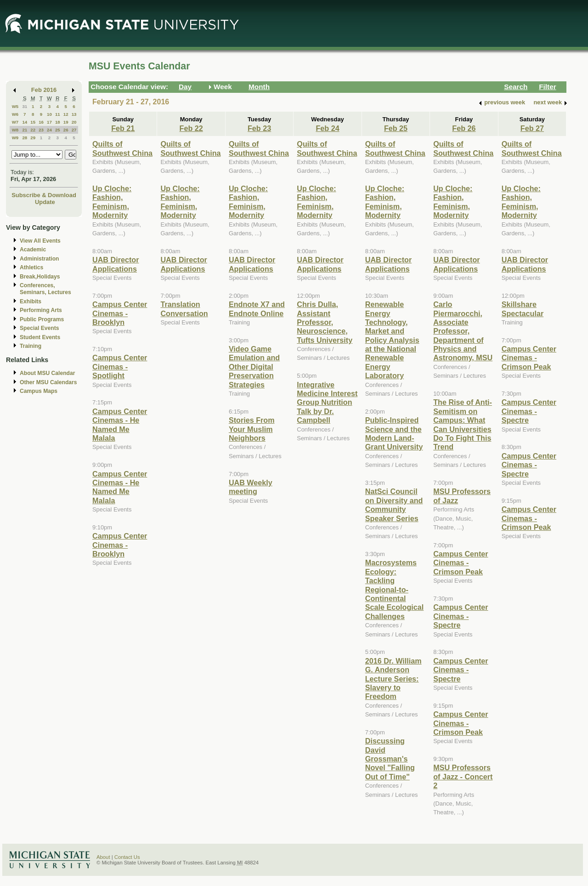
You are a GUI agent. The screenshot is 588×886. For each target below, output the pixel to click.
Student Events (40, 337)
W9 (15, 138)
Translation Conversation (184, 309)
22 (33, 130)
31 (25, 106)
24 (49, 130)
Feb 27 (532, 128)
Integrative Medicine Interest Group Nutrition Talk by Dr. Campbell (327, 403)
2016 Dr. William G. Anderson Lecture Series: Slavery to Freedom (393, 679)
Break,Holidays (40, 277)
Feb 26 (464, 128)
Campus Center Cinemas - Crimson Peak (461, 563)
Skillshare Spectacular (523, 309)
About (103, 857)
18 (58, 122)
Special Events (39, 328)
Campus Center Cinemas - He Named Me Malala (120, 425)
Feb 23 (259, 128)
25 (58, 130)
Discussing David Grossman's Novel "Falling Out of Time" (390, 759)
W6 (15, 114)
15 (33, 122)
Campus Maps (39, 391)
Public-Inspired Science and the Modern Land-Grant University (394, 433)
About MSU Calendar (47, 373)
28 (25, 138)
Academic (33, 250)
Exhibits (31, 301)
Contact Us (127, 857)
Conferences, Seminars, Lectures (45, 289)
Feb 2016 (44, 90)
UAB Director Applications (116, 264)
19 (66, 122)
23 (41, 130)
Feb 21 (123, 128)
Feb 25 (396, 128)
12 (66, 114)
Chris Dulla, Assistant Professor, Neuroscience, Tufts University (325, 322)
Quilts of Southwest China (122, 148)
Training (31, 346)
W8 (15, 130)
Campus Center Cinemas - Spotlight (120, 366)
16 (41, 122)
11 (58, 114)
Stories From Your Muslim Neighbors (252, 429)
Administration (39, 259)
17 (49, 122)
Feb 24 (327, 128)
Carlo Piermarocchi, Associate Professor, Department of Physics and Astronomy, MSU (463, 331)
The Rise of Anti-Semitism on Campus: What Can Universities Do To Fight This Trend (463, 424)
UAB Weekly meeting (251, 487)
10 (49, 114)
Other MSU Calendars (48, 382)
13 (74, 114)
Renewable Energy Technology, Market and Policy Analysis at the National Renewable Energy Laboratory (392, 340)
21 (25, 130)
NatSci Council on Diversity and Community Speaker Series (394, 505)
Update (45, 202)
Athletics (31, 267)
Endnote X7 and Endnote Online (257, 309)
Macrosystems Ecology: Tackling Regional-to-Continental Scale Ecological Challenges (395, 589)
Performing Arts (41, 310)
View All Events (40, 241)
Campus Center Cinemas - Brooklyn (120, 313)
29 (33, 138)
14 (25, 122)
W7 (15, 122)
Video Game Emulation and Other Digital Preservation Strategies (254, 367)
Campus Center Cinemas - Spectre (461, 616)
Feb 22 (191, 128)
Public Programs (42, 319)
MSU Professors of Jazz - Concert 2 (463, 776)
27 (74, 130)
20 (74, 122)
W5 (15, 106)
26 (66, 130)
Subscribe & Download (44, 195)
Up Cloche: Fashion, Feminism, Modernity (112, 202)
